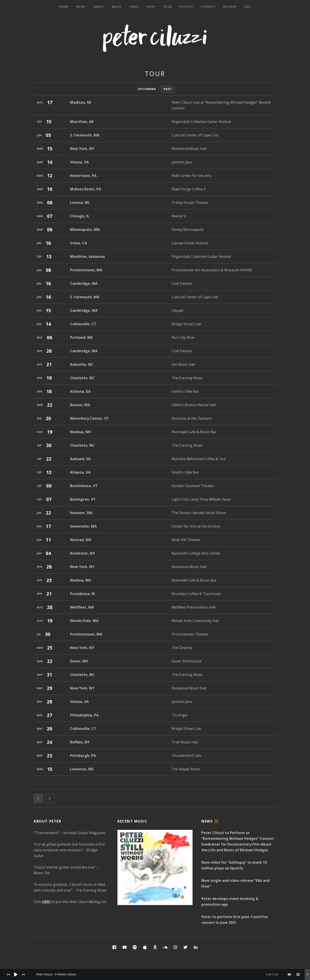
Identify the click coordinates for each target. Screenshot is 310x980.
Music (117, 7)
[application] (155, 974)
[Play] (16, 974)
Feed (217, 823)
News (81, 7)
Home (64, 7)
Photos (186, 7)
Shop (151, 7)
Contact (208, 7)
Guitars (230, 7)
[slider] (157, 974)
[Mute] (290, 974)
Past (168, 89)
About (99, 7)
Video (134, 7)
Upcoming (147, 89)
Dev (248, 7)
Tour (168, 7)
